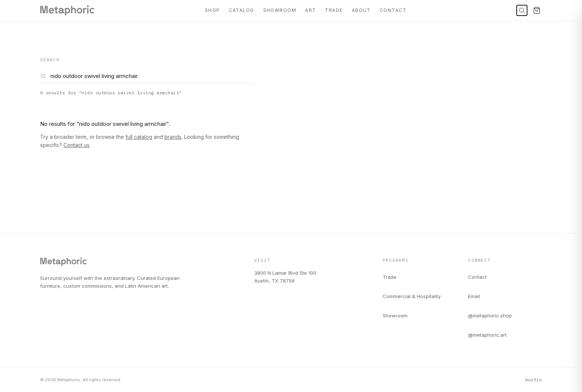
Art (310, 10)
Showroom (280, 10)
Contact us (76, 145)
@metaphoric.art (487, 335)
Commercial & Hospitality (412, 296)
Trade (334, 10)
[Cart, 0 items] (537, 10)
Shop (212, 10)
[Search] (522, 10)
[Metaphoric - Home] (67, 10)
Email (474, 296)
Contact (393, 10)
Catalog (242, 10)
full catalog (139, 137)
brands (173, 137)
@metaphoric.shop (490, 316)
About (361, 10)
